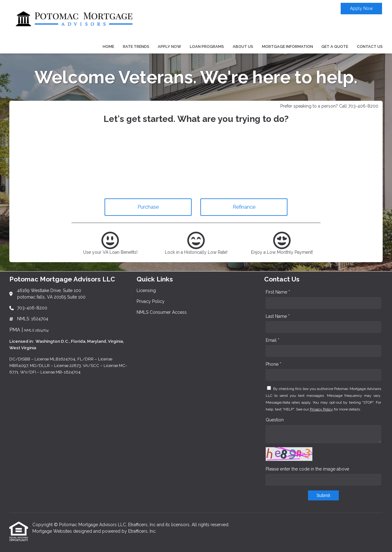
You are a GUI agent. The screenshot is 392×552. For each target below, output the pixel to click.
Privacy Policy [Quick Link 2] (151, 301)
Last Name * (278, 316)
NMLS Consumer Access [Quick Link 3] (162, 312)
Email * (273, 340)
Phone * (273, 364)
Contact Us (370, 46)
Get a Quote (335, 46)
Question (275, 420)
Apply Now (361, 8)
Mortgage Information (287, 46)
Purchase (148, 207)
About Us (243, 46)
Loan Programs (207, 46)
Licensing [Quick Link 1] (146, 290)
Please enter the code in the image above (307, 469)
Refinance (244, 207)
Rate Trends (136, 46)
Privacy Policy (321, 409)
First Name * (278, 292)
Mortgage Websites (53, 531)
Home (108, 46)
